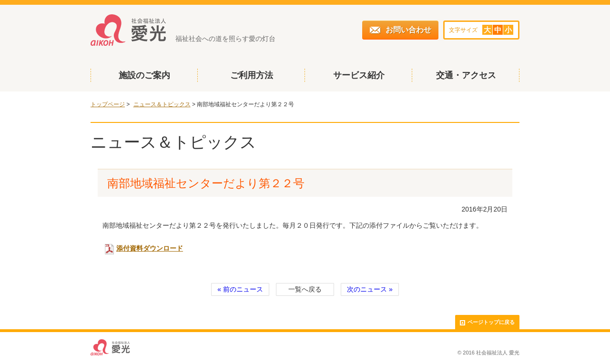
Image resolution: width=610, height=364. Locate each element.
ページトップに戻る (487, 322)
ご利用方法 (252, 75)
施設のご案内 (144, 75)
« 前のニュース (240, 289)
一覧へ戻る (305, 289)
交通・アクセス (466, 75)
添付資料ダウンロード (144, 248)
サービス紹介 (359, 75)
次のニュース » (370, 289)
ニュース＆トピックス (162, 104)
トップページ (108, 104)
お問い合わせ (401, 30)
